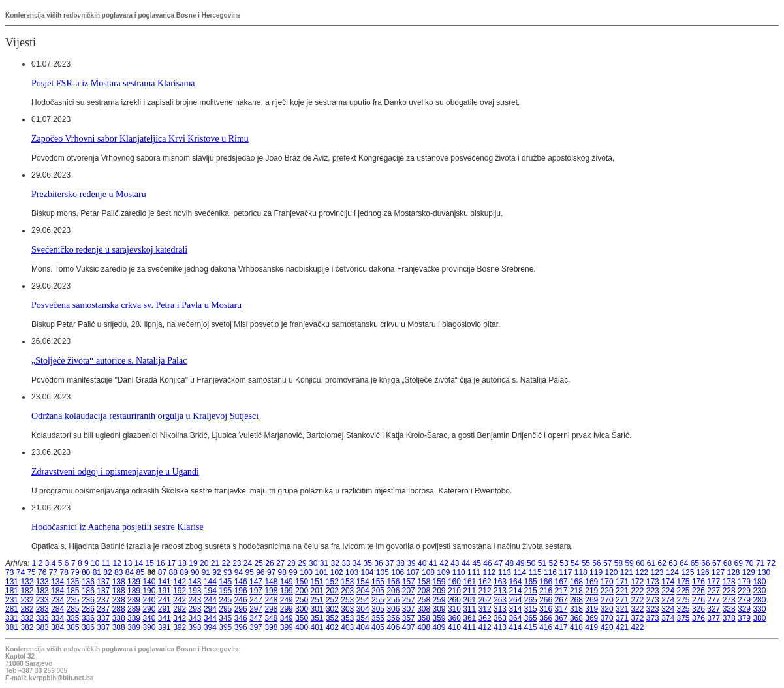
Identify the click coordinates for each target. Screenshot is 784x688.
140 (149, 582)
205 (378, 591)
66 (705, 563)
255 (378, 600)
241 (165, 600)
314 (515, 609)
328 (729, 609)
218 (576, 591)
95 (249, 572)
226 (698, 591)
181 (12, 591)
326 (698, 609)
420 (607, 627)
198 (271, 591)
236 (88, 600)
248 (271, 600)
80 (86, 572)
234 (57, 600)
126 (703, 572)
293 (195, 609)
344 (210, 618)
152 (332, 582)
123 (657, 572)
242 (180, 600)
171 (622, 582)
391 (165, 627)
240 (149, 600)
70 (749, 563)
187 (103, 591)
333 (42, 618)
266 (546, 600)
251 (317, 600)
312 (485, 609)
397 (256, 627)
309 (439, 609)
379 (744, 618)
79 (75, 572)
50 (531, 563)
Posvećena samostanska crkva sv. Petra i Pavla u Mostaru (136, 305)
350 (302, 618)
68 (728, 563)
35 (368, 563)
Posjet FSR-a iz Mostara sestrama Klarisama (113, 83)
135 (73, 582)
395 (225, 627)
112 (489, 572)
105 (383, 572)
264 (515, 600)
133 (42, 582)
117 (565, 572)
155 (378, 582)
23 (237, 563)
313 (500, 609)
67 (716, 563)
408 (424, 627)
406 (393, 627)
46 (487, 563)
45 (477, 563)
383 (42, 627)
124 (672, 572)
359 (439, 618)
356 (393, 618)
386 (88, 627)
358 (424, 618)
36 (378, 563)
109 (443, 572)
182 (27, 591)
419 (591, 627)
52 (553, 563)
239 (134, 600)
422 (637, 627)
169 (591, 582)
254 (363, 600)
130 (764, 572)
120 (611, 572)
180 (759, 582)
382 (27, 627)
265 (531, 600)
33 (346, 563)
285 (73, 609)
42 (444, 563)
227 (713, 591)
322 (637, 609)
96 (260, 572)
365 (531, 618)
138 (119, 582)
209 (439, 591)
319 (591, 609)
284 (57, 609)
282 (27, 609)
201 (317, 591)
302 (332, 609)
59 (629, 563)
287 (103, 609)
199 (287, 591)
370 (607, 618)
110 (459, 572)
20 (204, 563)
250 (302, 600)
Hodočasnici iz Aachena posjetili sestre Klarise (118, 527)
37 (389, 563)
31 (324, 563)
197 (256, 591)
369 (591, 618)
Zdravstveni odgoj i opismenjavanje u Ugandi (115, 471)
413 (500, 627)
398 (271, 627)
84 (130, 572)
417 (561, 627)
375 (683, 618)
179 (744, 582)
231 (12, 600)
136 (88, 582)
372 (637, 618)
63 (673, 563)
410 (454, 627)
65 (695, 563)
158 (424, 582)
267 (561, 600)
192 (180, 591)
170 (607, 582)
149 (287, 582)
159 (439, 582)
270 (607, 600)
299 (287, 609)
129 (749, 572)
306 (393, 609)
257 (409, 600)
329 (744, 609)
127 (718, 572)
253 (347, 600)
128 (733, 572)
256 (393, 600)
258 (424, 600)
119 (596, 572)
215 (531, 591)
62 (662, 563)
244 (210, 600)
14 (139, 563)
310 (454, 609)
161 (469, 582)
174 (668, 582)
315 (531, 609)
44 (466, 563)
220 (607, 591)
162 (485, 582)
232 (27, 600)
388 (119, 627)
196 (241, 591)
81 (97, 572)
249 (287, 600)
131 (12, 582)
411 (469, 627)
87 (162, 572)
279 (744, 600)
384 (57, 627)
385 (73, 627)
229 (744, 591)
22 (226, 563)
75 (31, 572)
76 (42, 572)
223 (653, 591)
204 (363, 591)
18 (182, 563)
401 (317, 627)
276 (698, 600)
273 (653, 600)
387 (103, 627)
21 (215, 563)
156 (393, 582)
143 (195, 582)
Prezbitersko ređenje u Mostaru (89, 194)
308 (424, 609)
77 (53, 572)
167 (561, 582)
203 (347, 591)
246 (241, 600)
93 (227, 572)
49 (520, 563)
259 (439, 600)
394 (210, 627)
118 (581, 572)
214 (515, 591)
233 (42, 600)
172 (637, 582)
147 (256, 582)
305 (378, 609)
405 (378, 627)
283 (42, 609)
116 (550, 572)
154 (363, 582)
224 (668, 591)
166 (546, 582)
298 (271, 609)
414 (515, 627)
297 (256, 609)
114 (520, 572)
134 (57, 582)
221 (622, 591)
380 (759, 618)
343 (195, 618)
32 (335, 563)
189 (134, 591)
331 (12, 618)
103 (352, 572)
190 (149, 591)
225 (683, 591)
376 (698, 618)
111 (474, 572)
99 (293, 572)
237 (103, 600)
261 (469, 600)
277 (713, 600)
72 (771, 563)
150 (302, 582)
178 (729, 582)
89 (184, 572)
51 (542, 563)
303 (347, 609)
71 (760, 563)
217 (561, 591)
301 (317, 609)
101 (321, 572)
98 (282, 572)
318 (576, 609)
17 (171, 563)
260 (454, 600)
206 (393, 591)
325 (683, 609)
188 (119, 591)
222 (637, 591)
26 (269, 563)
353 (347, 618)
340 (149, 618)
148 (271, 582)
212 (485, 591)
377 (713, 618)
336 (88, 618)
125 (687, 572)
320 (607, 609)
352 (332, 618)
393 (195, 627)
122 (642, 572)
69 (738, 563)
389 (134, 627)
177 (713, 582)
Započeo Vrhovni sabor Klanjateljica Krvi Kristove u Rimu (140, 138)
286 (88, 609)
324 (668, 609)
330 (759, 609)
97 (271, 572)
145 (225, 582)
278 (729, 600)
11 (106, 563)
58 (619, 563)
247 (256, 600)
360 (454, 618)
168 (576, 582)
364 (515, 618)
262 (485, 600)
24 (248, 563)
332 (27, 618)
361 (469, 618)
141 (165, 582)
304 (363, 609)
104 (367, 572)
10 (95, 563)
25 (259, 563)
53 (564, 563)
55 (586, 563)
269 (591, 600)
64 (684, 563)
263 (500, 600)
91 (206, 572)
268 (576, 600)
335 (73, 618)
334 (57, 618)
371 (622, 618)
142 (180, 582)
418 (576, 627)
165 (531, 582)
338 (119, 618)
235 (73, 600)
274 (668, 600)
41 (433, 563)
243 (195, 600)
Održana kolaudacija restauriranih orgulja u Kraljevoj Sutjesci (145, 416)
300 (302, 609)
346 (241, 618)
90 (195, 572)
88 (173, 572)
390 (149, 627)
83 (118, 572)
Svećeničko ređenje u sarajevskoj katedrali (109, 249)
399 (287, 627)
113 (505, 572)
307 (409, 609)
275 (683, 600)
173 (653, 582)
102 (337, 572)
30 (313, 563)
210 (454, 591)
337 (103, 618)
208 (424, 591)
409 (439, 627)
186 (88, 591)
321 (622, 609)
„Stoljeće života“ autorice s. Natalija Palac (109, 360)
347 (256, 618)
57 (607, 563)
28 (291, 563)
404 (363, 627)
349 (287, 618)
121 (627, 572)
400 (302, 627)
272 (637, 600)
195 (225, 591)
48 (510, 563)
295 (225, 609)
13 (128, 563)
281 (12, 609)
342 (180, 618)
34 (357, 563)
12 (117, 563)
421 (622, 627)
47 (498, 563)
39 (411, 563)
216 (546, 591)
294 (210, 609)
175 (683, 582)
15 (150, 563)
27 (280, 563)
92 (216, 572)
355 (378, 618)
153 (347, 582)
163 (500, 582)
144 (210, 582)
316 (546, 609)
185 (73, 591)
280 (759, 600)
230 (759, 591)
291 (165, 609)
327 (713, 609)
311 (469, 609)
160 (454, 582)
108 (428, 572)
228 (729, 591)
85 (140, 572)
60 (640, 563)
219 (591, 591)
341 (165, 618)
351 (317, 618)
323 (653, 609)
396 (241, 627)
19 (193, 563)
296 (241, 609)
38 (400, 563)
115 (535, 572)
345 (225, 618)
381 (12, 627)
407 (409, 627)
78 (64, 572)
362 (485, 618)
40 (422, 563)
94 (239, 572)
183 (42, 591)
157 (409, 582)
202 (332, 591)
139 (134, 582)
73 (9, 572)
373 (653, 618)
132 (27, 582)
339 (134, 618)
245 (225, 600)
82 (107, 572)
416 (546, 627)
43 (455, 563)
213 (500, 591)
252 (332, 600)
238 (119, 600)
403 (347, 627)
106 (398, 572)
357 (409, 618)
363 (500, 618)
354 (363, 618)
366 (546, 618)
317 (561, 609)
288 (119, 609)
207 (409, 591)
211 (469, 591)
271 (622, 600)
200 (302, 591)
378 (729, 618)
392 (180, 627)
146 (241, 582)
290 (149, 609)
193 (195, 591)
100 (306, 572)
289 (134, 609)
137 (103, 582)
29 (302, 563)
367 (561, 618)
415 (531, 627)
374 (668, 618)
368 (576, 618)
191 (165, 591)
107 (413, 572)
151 (317, 582)
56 (596, 563)
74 (21, 572)
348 (271, 618)
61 (651, 563)
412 (485, 627)
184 (57, 591)
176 (698, 582)
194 (210, 591)
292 (180, 609)
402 (332, 627)
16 (160, 563)
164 (515, 582)
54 (575, 563)
